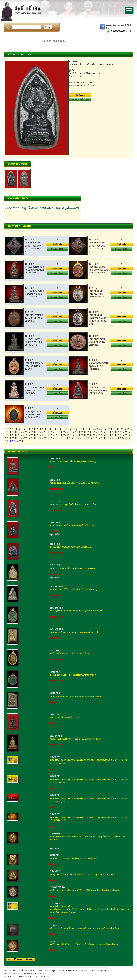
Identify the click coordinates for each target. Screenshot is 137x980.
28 (45, 432)
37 (101, 432)
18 (109, 429)
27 (38, 432)
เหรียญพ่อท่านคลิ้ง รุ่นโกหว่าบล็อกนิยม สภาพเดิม (34, 318)
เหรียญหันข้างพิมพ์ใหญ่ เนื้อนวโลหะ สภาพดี (34, 366)
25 (26, 432)
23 (13, 432)
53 (76, 435)
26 (32, 432)
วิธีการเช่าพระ (11, 971)
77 (102, 438)
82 (7, 441)
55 (88, 435)
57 (101, 435)
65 (26, 438)
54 (82, 435)
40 (119, 432)
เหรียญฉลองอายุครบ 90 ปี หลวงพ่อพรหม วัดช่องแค (98, 270)
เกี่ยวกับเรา (72, 971)
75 (89, 438)
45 (26, 435)
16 (97, 429)
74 (83, 438)
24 (19, 432)
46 (32, 435)
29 (51, 432)
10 (63, 429)
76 (95, 438)
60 (119, 435)
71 (64, 438)
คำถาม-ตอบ (43, 971)
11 (69, 429)
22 (7, 432)
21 (128, 429)
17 (103, 429)
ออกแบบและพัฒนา (99, 971)
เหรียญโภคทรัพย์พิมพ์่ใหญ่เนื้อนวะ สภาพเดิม (97, 342)
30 (58, 432)
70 (58, 438)
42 (7, 435)
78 (108, 438)
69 (51, 438)
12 (74, 429)
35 (88, 432)
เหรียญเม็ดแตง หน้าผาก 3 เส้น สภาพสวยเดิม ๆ (97, 294)
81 (127, 438)
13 (80, 429)
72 (70, 438)
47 (38, 435)
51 (64, 435)
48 (45, 435)
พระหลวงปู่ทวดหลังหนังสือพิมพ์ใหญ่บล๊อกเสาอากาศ (34, 270)
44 (19, 435)
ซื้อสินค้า (80, 95)
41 (126, 432)
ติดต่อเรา (83, 971)
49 (51, 435)
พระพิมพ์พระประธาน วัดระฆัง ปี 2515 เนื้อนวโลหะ (98, 366)
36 (94, 432)
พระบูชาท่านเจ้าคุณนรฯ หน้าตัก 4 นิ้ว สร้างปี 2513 (34, 342)
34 (82, 432)
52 (70, 435)
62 (7, 438)
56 (94, 435)
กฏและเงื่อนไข (58, 971)
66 (32, 438)
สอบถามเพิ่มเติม (80, 100)
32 (70, 432)
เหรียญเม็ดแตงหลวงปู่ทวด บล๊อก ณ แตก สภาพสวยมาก (98, 319)
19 (115, 429)
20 (121, 429)
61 (126, 435)
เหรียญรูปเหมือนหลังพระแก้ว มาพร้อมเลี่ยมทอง (33, 414)
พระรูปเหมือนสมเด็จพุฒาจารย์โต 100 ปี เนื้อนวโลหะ (34, 294)
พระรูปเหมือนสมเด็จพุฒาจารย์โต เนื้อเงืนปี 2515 (34, 390)
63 (13, 438)
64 (19, 438)
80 (121, 438)
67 (38, 438)
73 (76, 438)
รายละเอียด (57, 249)
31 (64, 432)
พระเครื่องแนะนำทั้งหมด (21, 959)
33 (76, 432)
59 (113, 435)
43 (13, 435)
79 (115, 438)
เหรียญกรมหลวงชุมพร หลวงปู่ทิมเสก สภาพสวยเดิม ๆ (34, 247)
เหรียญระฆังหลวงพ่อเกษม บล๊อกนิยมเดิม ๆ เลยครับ (98, 390)
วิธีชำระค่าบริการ (27, 971)
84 (20, 441)
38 (107, 432)
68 (45, 438)
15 (92, 429)
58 (107, 435)
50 (58, 435)
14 (86, 429)
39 (113, 432)
